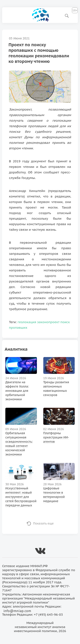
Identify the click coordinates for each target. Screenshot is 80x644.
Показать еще (43, 523)
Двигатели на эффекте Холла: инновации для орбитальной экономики (17, 391)
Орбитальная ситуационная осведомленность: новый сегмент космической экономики (19, 444)
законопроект (48, 322)
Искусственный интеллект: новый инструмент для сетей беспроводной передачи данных (21, 497)
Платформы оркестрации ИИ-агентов (56, 437)
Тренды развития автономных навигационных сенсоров (56, 389)
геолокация (27, 322)
